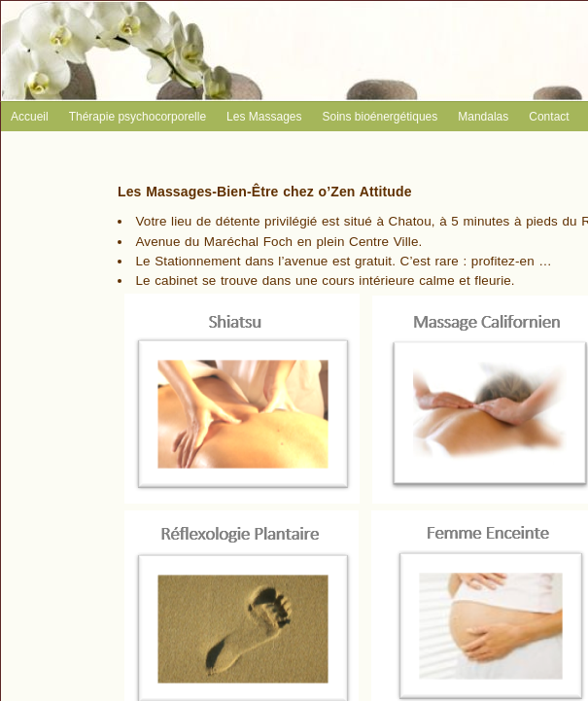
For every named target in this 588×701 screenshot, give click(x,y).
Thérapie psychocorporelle (138, 117)
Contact (549, 117)
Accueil (30, 117)
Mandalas (483, 117)
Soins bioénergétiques (380, 117)
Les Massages (264, 117)
